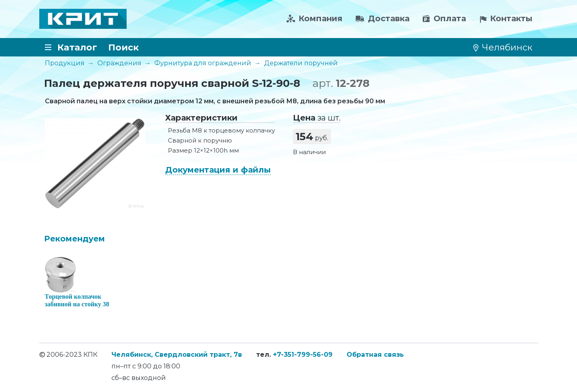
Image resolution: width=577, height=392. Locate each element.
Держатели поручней (301, 63)
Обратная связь (375, 355)
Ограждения (119, 63)
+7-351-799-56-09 (303, 355)
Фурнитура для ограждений (203, 63)
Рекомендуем (75, 239)
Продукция (65, 63)
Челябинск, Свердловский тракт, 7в (177, 355)
